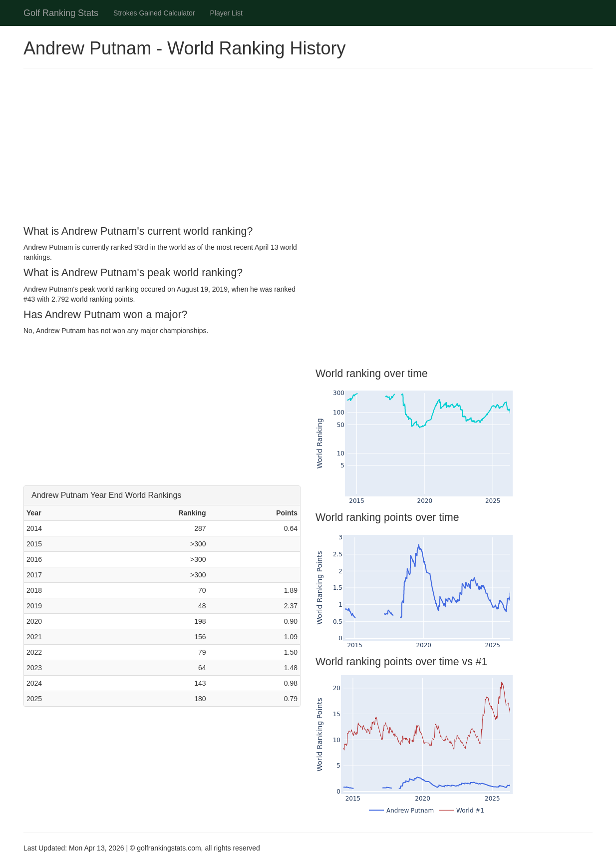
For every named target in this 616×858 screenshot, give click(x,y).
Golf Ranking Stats (61, 13)
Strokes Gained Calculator (154, 13)
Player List (226, 13)
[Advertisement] (308, 148)
